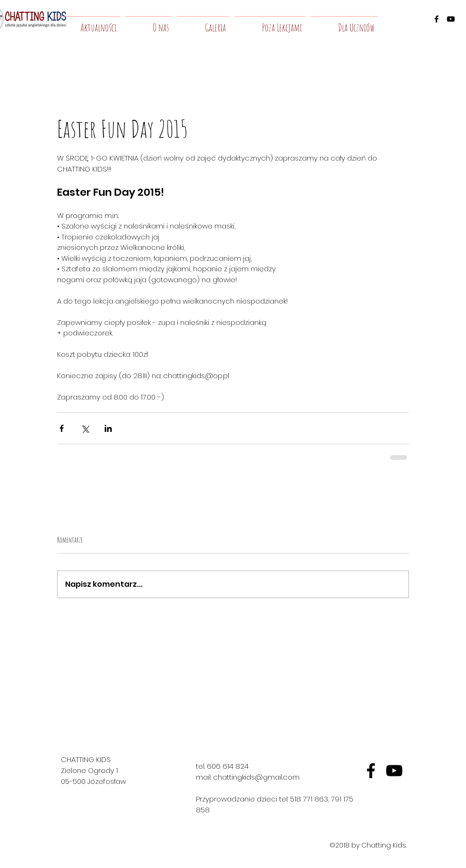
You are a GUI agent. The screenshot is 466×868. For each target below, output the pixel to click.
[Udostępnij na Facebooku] (62, 428)
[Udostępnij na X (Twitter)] (85, 428)
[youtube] (451, 19)
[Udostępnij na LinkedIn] (108, 428)
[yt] (394, 771)
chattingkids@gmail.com (256, 777)
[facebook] (437, 19)
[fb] (371, 771)
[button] (149, 23)
